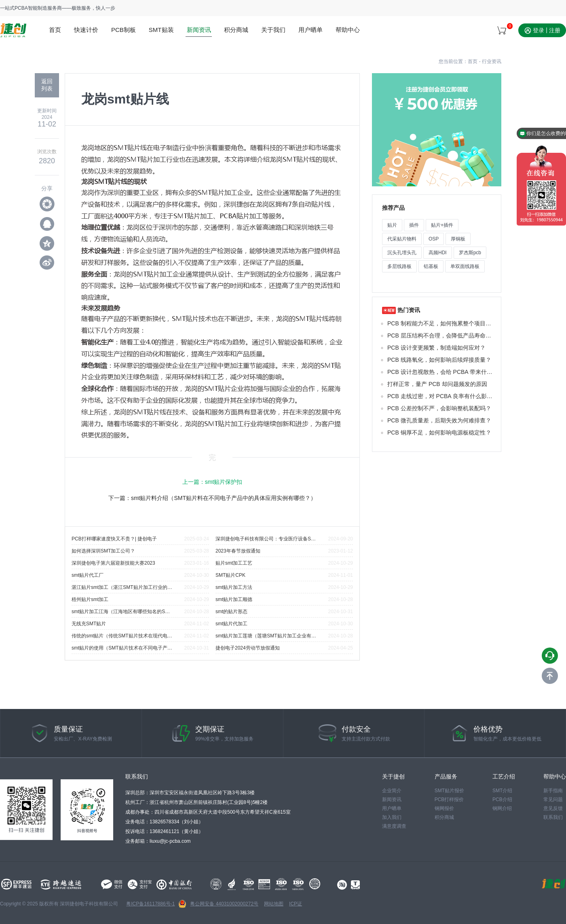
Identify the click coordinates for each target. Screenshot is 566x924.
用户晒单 (310, 30)
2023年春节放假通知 (238, 551)
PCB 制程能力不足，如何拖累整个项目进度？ (441, 323)
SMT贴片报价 (449, 791)
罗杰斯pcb (470, 253)
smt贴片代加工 (231, 624)
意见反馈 (553, 808)
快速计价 (86, 30)
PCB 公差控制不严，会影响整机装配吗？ (439, 408)
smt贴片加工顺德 (234, 599)
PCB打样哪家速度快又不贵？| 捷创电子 (114, 539)
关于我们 (273, 30)
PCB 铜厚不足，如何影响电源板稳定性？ (439, 432)
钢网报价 (444, 808)
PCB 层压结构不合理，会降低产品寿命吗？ (441, 335)
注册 (555, 30)
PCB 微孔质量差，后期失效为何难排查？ (439, 420)
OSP (434, 239)
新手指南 (553, 791)
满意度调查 (394, 826)
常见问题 (553, 800)
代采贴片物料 (402, 239)
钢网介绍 (502, 808)
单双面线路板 (465, 266)
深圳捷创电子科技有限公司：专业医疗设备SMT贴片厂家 (266, 539)
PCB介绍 (502, 800)
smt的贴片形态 (231, 612)
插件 (414, 225)
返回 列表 (47, 85)
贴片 (392, 225)
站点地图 (556, 8)
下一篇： (212, 498)
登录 (539, 30)
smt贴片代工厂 (88, 575)
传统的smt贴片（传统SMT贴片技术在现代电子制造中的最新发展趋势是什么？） (122, 636)
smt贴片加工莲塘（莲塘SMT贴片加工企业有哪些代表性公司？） (266, 636)
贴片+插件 (442, 225)
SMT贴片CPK (230, 575)
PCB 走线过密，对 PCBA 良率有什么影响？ (441, 396)
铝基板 (431, 266)
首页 (55, 30)
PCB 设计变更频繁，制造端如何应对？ (436, 348)
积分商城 (236, 30)
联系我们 (553, 817)
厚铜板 (458, 239)
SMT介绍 (502, 791)
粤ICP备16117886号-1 (150, 904)
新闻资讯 (199, 30)
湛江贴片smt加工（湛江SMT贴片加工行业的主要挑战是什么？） (122, 587)
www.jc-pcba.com (13, 30)
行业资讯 (492, 61)
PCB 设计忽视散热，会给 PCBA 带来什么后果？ (441, 372)
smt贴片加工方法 (234, 587)
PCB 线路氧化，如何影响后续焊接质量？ (439, 360)
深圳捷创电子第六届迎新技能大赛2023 (113, 563)
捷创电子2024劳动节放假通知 (248, 648)
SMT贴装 (161, 30)
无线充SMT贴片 (89, 624)
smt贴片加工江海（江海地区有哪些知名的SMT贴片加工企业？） (122, 612)
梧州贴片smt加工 (90, 599)
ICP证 (296, 904)
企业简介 (392, 791)
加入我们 (392, 817)
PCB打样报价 (449, 800)
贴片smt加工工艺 (234, 563)
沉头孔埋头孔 (402, 253)
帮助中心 (348, 30)
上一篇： (212, 482)
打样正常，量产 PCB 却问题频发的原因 (437, 384)
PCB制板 (124, 30)
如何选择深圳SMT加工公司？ (103, 551)
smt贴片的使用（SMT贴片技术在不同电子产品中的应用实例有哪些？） (122, 648)
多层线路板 (399, 266)
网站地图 (274, 904)
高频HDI (438, 253)
